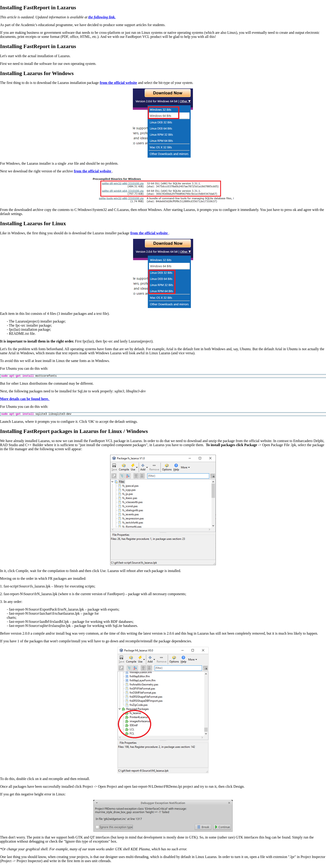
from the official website (118, 83)
